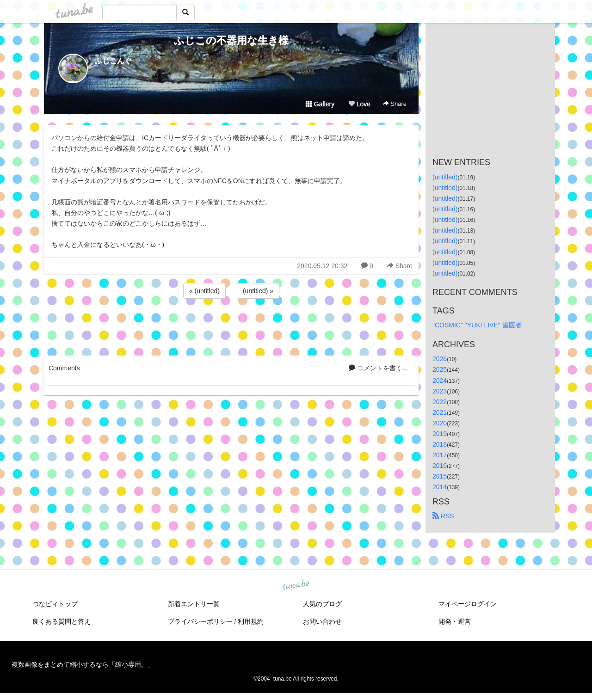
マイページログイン (468, 604)
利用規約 (251, 621)
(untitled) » (258, 291)
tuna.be (296, 585)
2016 (440, 466)
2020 (440, 423)
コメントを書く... (378, 368)
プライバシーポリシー (200, 621)
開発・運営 (455, 621)
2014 (440, 487)
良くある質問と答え (62, 621)
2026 (440, 359)
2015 (440, 476)
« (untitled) (204, 291)
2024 (440, 381)
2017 (440, 455)
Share (395, 104)
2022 (440, 402)
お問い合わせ (322, 621)
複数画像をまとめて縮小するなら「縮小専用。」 (83, 664)
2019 (440, 434)
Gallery (320, 104)
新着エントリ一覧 (194, 604)
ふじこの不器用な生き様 (231, 40)
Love (359, 104)
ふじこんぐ (113, 61)
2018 (440, 444)
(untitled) (445, 177)
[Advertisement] (231, 325)
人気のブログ (322, 604)
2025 (440, 369)
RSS (443, 516)
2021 (440, 412)
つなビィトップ (55, 604)
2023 (440, 391)
